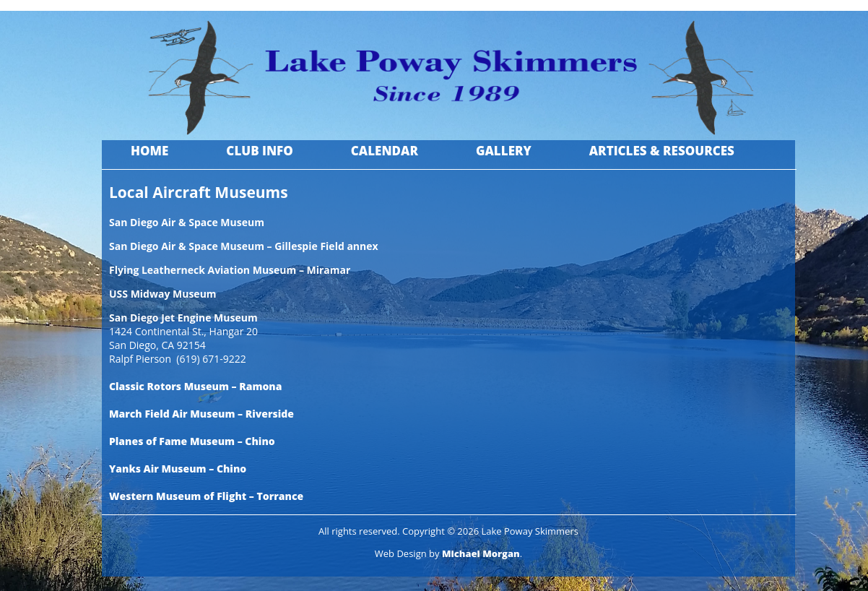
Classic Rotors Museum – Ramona (195, 386)
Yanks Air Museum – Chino (178, 469)
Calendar (385, 151)
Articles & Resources (662, 151)
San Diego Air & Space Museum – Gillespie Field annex (244, 246)
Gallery (504, 151)
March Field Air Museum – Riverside (201, 414)
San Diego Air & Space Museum (187, 222)
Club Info (259, 151)
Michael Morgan (481, 553)
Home (149, 151)
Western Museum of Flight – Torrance (206, 496)
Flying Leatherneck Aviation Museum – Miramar (230, 270)
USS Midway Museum (163, 294)
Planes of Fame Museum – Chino (192, 441)
